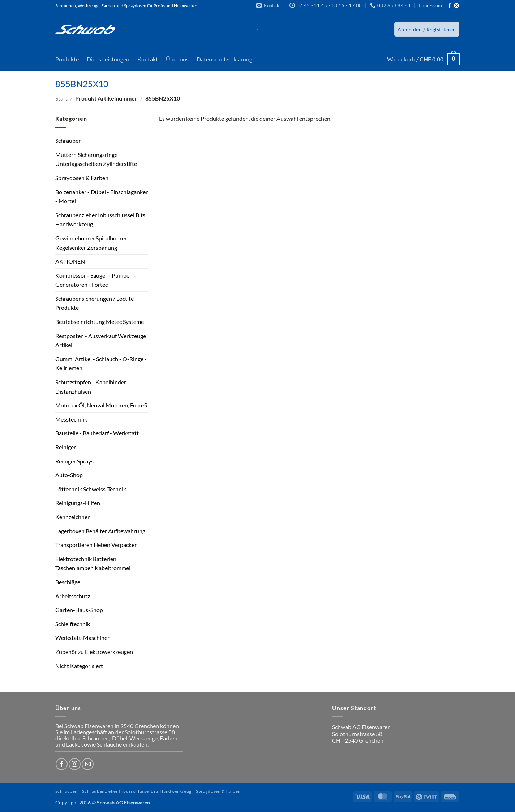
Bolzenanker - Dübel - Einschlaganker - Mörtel (102, 196)
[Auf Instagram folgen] (456, 6)
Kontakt (148, 59)
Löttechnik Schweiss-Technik (91, 489)
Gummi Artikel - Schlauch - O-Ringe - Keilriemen (101, 364)
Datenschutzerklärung (224, 59)
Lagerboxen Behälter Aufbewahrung (100, 531)
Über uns (177, 59)
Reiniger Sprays (74, 461)
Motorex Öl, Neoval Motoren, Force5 (101, 405)
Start (61, 98)
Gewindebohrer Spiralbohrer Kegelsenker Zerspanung (91, 243)
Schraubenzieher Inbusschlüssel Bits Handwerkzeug (100, 220)
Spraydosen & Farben (82, 178)
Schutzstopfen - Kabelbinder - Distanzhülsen (92, 387)
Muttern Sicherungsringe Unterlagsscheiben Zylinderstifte (96, 159)
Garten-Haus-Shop (79, 610)
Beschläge (68, 582)
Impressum (430, 5)
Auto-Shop (69, 475)
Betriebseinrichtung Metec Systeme (100, 322)
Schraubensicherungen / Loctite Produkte (95, 303)
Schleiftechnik (73, 624)
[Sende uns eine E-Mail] (88, 764)
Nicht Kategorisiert (79, 666)
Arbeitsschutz (73, 596)
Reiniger (66, 447)
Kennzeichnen (73, 517)
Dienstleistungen (108, 59)
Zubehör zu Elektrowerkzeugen (94, 652)
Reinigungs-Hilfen (78, 503)
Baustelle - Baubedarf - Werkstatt (97, 433)
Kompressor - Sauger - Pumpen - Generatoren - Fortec (96, 280)
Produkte (67, 59)
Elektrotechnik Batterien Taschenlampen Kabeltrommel (93, 563)
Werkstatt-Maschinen (83, 638)
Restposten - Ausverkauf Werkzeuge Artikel (101, 340)
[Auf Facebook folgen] (450, 6)
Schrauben (68, 140)
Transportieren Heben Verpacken (96, 545)
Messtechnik (71, 419)
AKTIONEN (70, 261)
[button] (427, 29)
